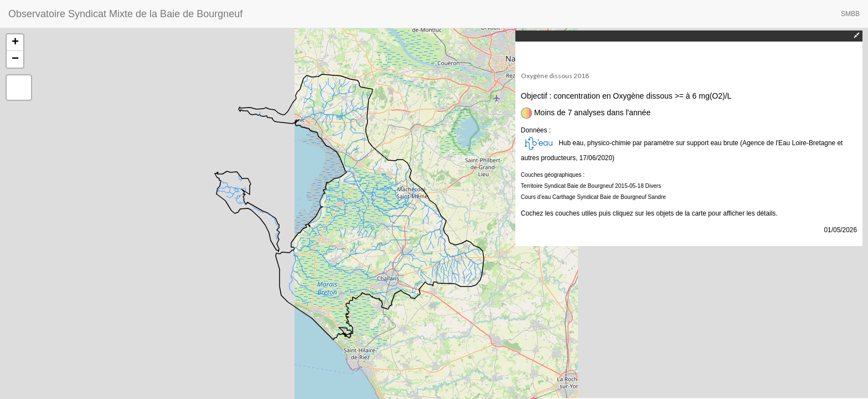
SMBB (850, 14)
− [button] (15, 59)
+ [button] (15, 43)
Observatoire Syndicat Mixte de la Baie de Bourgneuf (125, 14)
